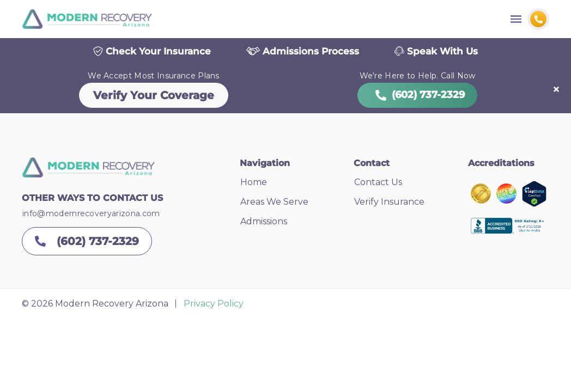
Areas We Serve (274, 203)
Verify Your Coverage (154, 97)
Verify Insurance (389, 203)
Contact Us (378, 184)
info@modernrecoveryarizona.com (91, 215)
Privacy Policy (214, 305)
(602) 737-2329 (417, 96)
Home (254, 184)
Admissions (264, 223)
